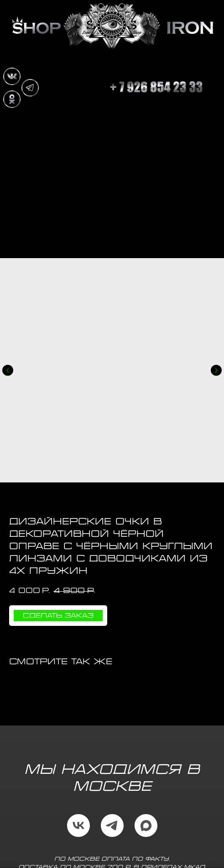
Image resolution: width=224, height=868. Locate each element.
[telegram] (112, 826)
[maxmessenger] (146, 826)
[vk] (78, 826)
